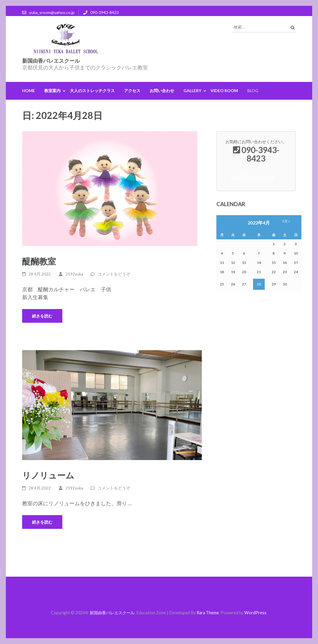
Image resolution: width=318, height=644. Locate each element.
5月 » (286, 221)
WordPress (255, 613)
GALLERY (192, 91)
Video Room (224, 91)
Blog (253, 91)
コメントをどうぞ (114, 274)
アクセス (132, 91)
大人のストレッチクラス (92, 91)
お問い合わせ (162, 91)
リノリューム (48, 475)
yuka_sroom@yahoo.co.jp (52, 12)
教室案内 (52, 91)
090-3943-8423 (105, 12)
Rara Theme (208, 613)
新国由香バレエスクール (51, 61)
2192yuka (74, 274)
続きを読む (42, 316)
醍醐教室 (39, 261)
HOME (29, 91)
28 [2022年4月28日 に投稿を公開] (259, 284)
